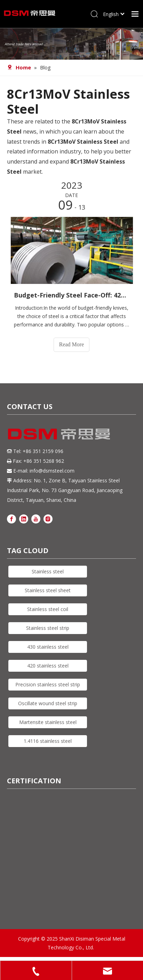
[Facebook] (11, 519)
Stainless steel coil (48, 609)
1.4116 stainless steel (48, 741)
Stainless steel (48, 571)
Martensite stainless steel (48, 722)
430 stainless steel (48, 647)
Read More (72, 344)
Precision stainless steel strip (48, 684)
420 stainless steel (48, 666)
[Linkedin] (24, 519)
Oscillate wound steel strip (48, 703)
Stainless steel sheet (48, 590)
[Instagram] (48, 519)
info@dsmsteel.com (52, 471)
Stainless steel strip (48, 628)
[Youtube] (36, 519)
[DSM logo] (59, 433)
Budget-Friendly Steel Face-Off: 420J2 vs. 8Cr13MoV (71, 295)
